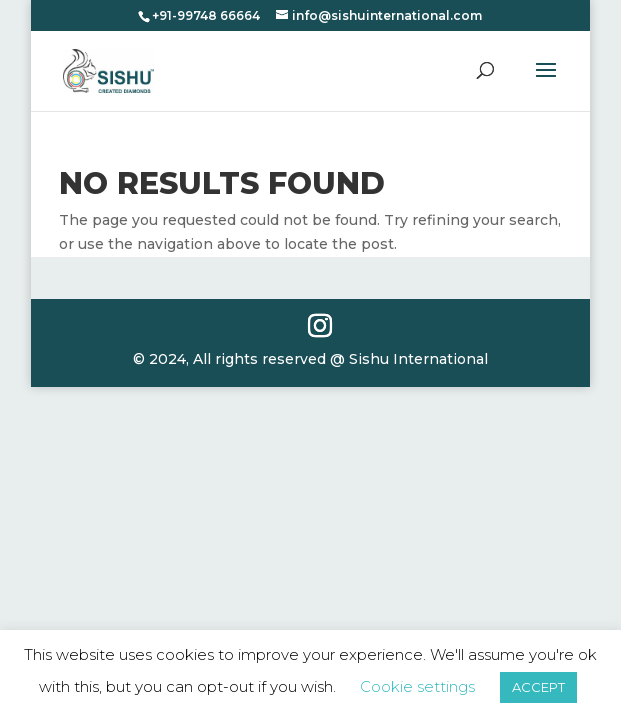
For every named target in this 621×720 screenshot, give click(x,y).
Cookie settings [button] (417, 686)
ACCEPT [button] (538, 687)
